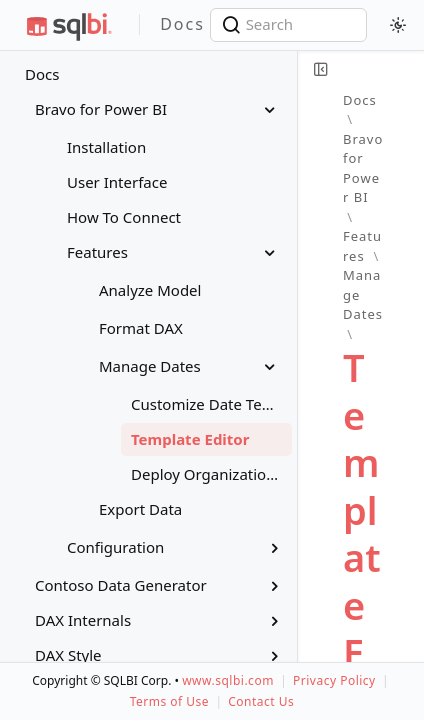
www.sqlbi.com (228, 680)
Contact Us (261, 701)
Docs (42, 74)
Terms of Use (169, 701)
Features (362, 246)
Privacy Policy (334, 680)
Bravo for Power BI (363, 168)
